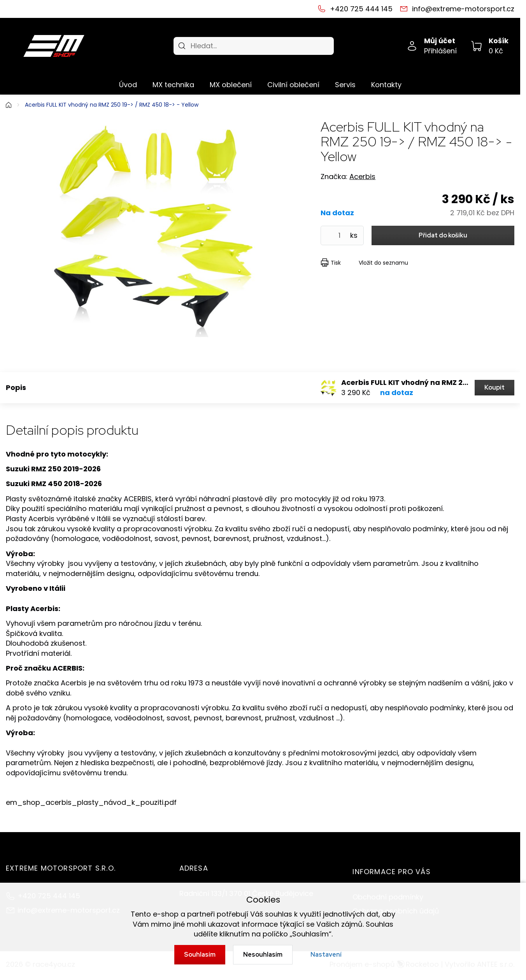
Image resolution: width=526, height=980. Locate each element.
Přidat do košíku (443, 235)
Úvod (128, 85)
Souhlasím (200, 955)
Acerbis (362, 177)
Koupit (494, 387)
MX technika (173, 85)
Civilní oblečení (293, 85)
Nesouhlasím (263, 955)
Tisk (336, 263)
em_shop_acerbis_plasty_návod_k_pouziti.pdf (91, 802)
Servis (345, 85)
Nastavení (326, 955)
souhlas (279, 914)
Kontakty (386, 85)
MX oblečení (231, 85)
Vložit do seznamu (383, 263)
